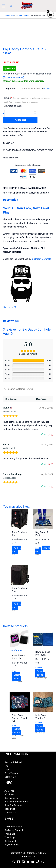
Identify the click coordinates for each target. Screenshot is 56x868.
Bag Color (10, 89)
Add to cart (20, 120)
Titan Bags (10, 834)
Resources (10, 809)
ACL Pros (9, 794)
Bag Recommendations (16, 802)
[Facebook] (19, 862)
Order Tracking (12, 773)
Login (7, 770)
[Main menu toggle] (4, 6)
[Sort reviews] (43, 399)
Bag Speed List (12, 798)
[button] (11, 6)
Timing (27, 100)
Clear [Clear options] (47, 89)
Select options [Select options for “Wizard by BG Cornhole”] (16, 677)
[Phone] (38, 862)
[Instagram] (23, 862)
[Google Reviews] (14, 862)
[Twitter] (28, 862)
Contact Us (10, 777)
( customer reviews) (14, 77)
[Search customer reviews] (28, 389)
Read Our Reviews (13, 805)
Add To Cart (16, 550)
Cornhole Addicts (13, 827)
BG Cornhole (11, 841)
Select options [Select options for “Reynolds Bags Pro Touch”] (39, 673)
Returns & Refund (13, 762)
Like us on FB (10, 307)
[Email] (42, 862)
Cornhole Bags (8, 15)
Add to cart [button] (43, 550)
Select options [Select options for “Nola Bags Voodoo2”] (39, 728)
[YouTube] (33, 862)
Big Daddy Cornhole (22, 15)
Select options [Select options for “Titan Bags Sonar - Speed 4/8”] (16, 731)
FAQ (6, 766)
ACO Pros (9, 791)
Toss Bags (10, 837)
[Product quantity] (19, 113)
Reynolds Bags (12, 845)
